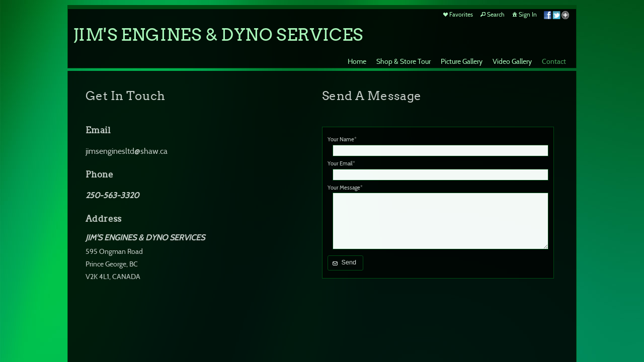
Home (357, 61)
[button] (345, 263)
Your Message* (345, 188)
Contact (554, 61)
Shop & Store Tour (404, 61)
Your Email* (341, 163)
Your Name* (342, 139)
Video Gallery (512, 61)
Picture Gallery (462, 61)
